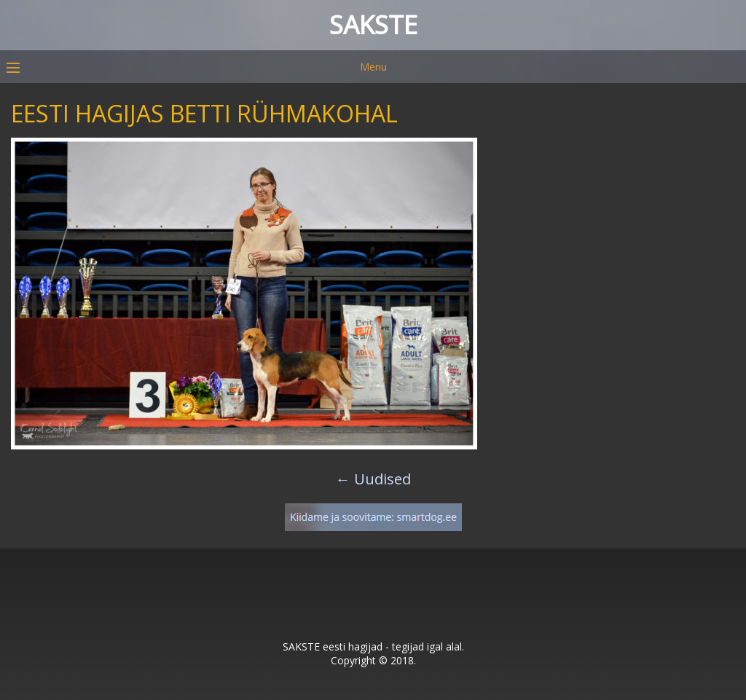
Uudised (373, 479)
